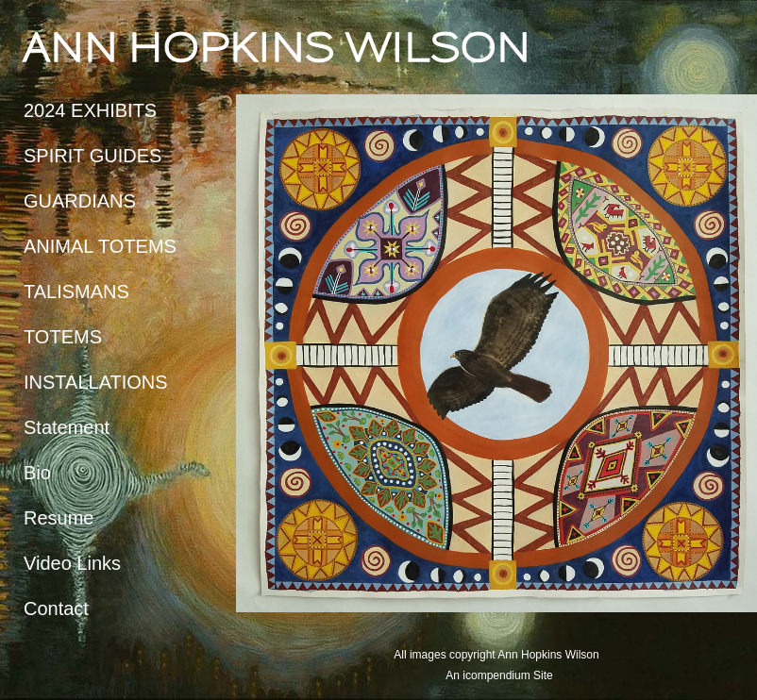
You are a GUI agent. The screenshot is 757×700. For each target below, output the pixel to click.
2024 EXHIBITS (90, 110)
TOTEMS (63, 337)
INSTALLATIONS (96, 382)
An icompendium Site (499, 675)
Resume (59, 518)
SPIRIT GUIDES (93, 156)
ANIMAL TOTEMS (100, 246)
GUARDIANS (80, 201)
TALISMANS (76, 292)
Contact (56, 608)
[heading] (71, 47)
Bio (37, 473)
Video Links (72, 563)
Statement (67, 427)
